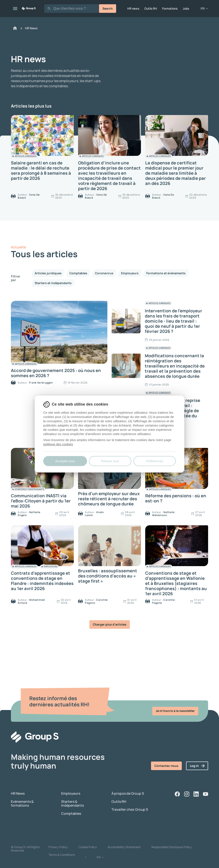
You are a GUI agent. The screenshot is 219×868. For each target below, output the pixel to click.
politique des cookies (58, 444)
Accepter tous (65, 461)
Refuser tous (110, 461)
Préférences (155, 461)
